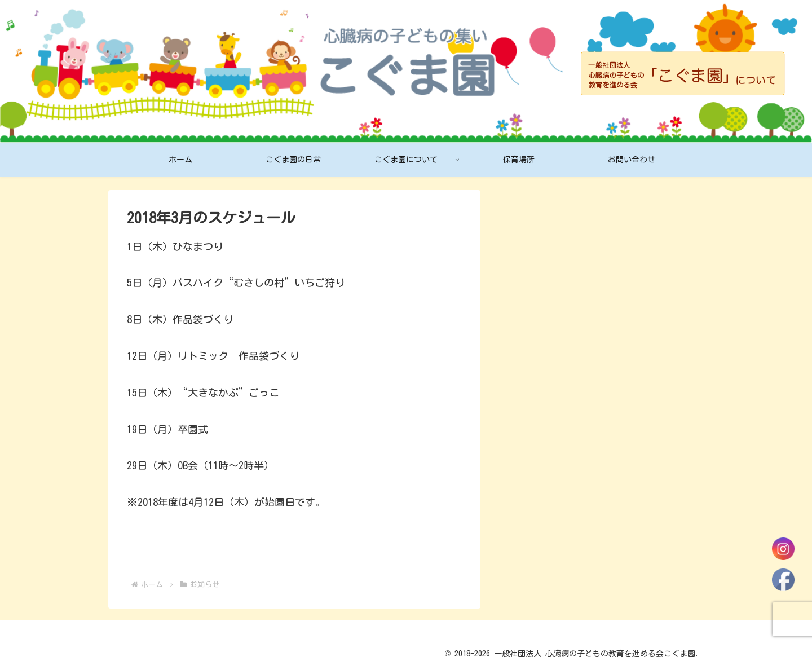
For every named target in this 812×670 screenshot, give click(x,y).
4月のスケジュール (546, 257)
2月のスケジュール (546, 352)
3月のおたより (536, 329)
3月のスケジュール (546, 305)
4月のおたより (536, 281)
